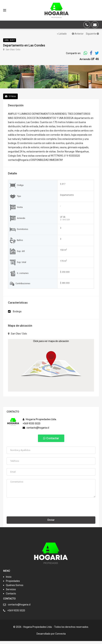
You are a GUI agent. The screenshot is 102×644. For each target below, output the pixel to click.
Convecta (60, 637)
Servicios (11, 592)
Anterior (78, 34)
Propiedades (13, 584)
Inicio (9, 580)
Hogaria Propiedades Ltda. (40, 422)
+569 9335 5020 (32, 426)
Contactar (51, 441)
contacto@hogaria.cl (36, 431)
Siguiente (92, 34)
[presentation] (33, 511)
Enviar (51, 523)
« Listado (62, 34)
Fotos (10, 99)
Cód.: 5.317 (10, 40)
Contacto (11, 597)
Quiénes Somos (15, 588)
